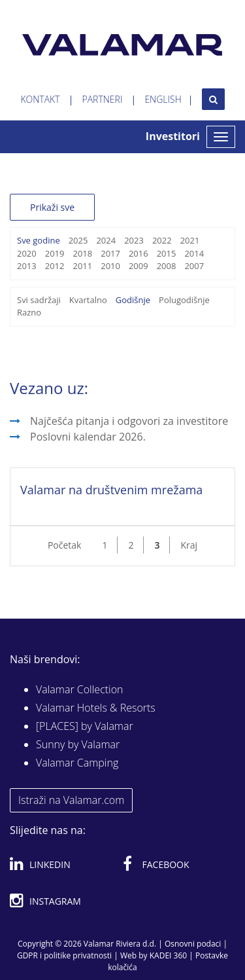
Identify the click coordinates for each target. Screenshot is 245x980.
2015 (167, 253)
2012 (55, 266)
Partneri (103, 99)
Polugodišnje (184, 300)
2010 (110, 266)
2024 (106, 240)
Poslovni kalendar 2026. (88, 437)
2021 (190, 240)
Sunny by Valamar (78, 744)
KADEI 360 (168, 955)
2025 (78, 240)
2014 (194, 253)
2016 (139, 253)
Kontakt (40, 99)
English (163, 99)
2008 (167, 266)
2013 (27, 266)
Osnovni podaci (193, 944)
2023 (134, 240)
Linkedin (40, 862)
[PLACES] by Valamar (85, 726)
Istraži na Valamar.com (71, 800)
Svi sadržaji (39, 300)
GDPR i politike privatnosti (64, 955)
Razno (29, 312)
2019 (55, 253)
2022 (162, 240)
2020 (27, 253)
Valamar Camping (77, 763)
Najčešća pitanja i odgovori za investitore (129, 421)
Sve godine (39, 240)
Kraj (189, 545)
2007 (194, 266)
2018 (82, 253)
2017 (110, 253)
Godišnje (133, 300)
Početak (65, 545)
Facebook (156, 862)
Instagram (45, 899)
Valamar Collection (80, 689)
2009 (139, 266)
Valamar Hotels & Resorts (96, 708)
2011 (82, 266)
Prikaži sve (52, 207)
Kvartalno (88, 300)
